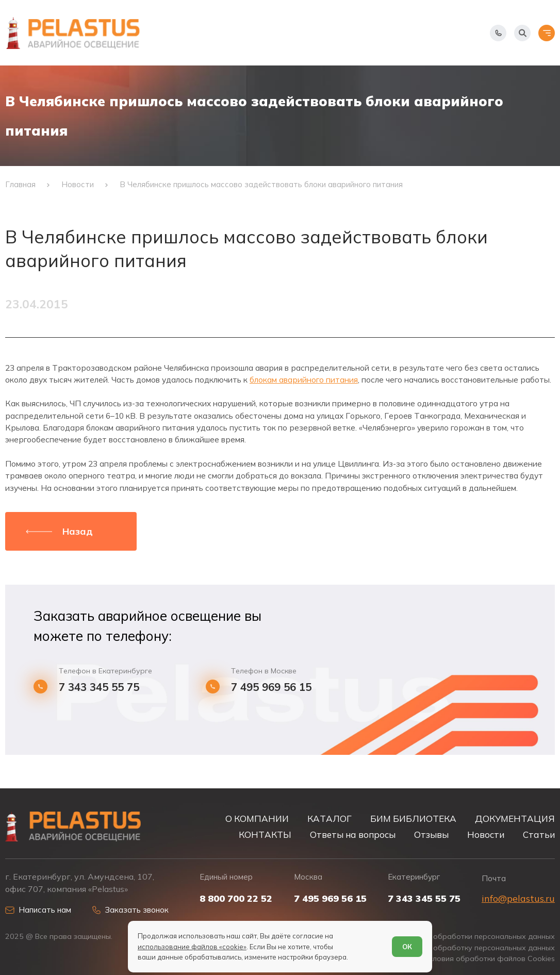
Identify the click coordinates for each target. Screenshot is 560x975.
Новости (486, 834)
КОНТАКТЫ (265, 834)
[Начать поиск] (522, 33)
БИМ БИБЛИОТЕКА (413, 819)
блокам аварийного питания (304, 379)
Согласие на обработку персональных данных (471, 948)
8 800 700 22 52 (236, 899)
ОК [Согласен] (407, 947)
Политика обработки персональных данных (476, 937)
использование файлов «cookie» (192, 947)
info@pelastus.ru (518, 898)
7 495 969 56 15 (271, 687)
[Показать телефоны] (498, 33)
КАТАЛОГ (330, 819)
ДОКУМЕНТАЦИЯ (515, 819)
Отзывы (431, 834)
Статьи (539, 834)
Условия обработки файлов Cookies (490, 959)
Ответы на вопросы (353, 834)
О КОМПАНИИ (257, 819)
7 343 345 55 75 (99, 687)
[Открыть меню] (547, 33)
